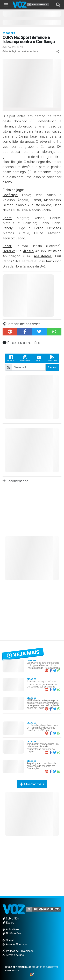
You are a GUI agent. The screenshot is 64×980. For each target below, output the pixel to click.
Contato (9, 940)
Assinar (52, 367)
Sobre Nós (11, 919)
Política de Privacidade (18, 951)
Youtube (39, 358)
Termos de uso (13, 955)
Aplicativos (11, 929)
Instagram (25, 358)
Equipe (8, 923)
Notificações (12, 933)
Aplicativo (52, 358)
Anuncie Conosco (15, 944)
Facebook (11, 358)
